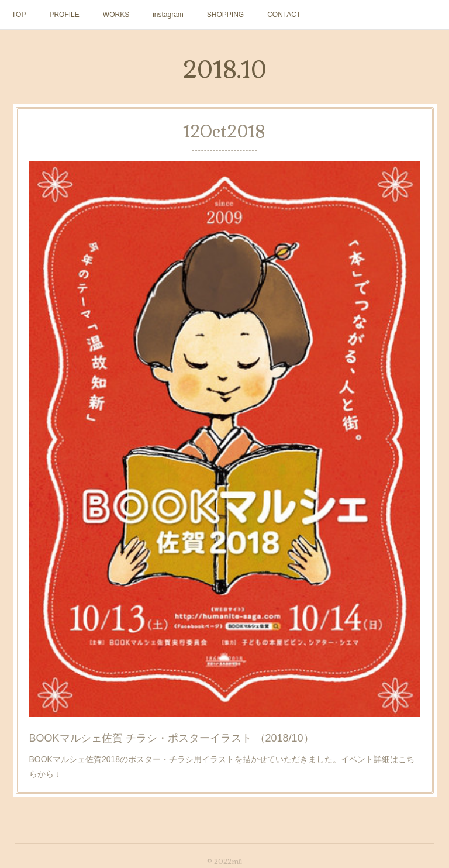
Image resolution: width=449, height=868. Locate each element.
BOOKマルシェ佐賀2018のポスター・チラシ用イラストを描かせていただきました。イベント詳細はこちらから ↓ (222, 767)
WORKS (116, 15)
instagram (168, 15)
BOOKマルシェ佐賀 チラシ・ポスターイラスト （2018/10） (172, 738)
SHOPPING (225, 15)
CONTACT (284, 15)
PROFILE (64, 15)
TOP (19, 15)
